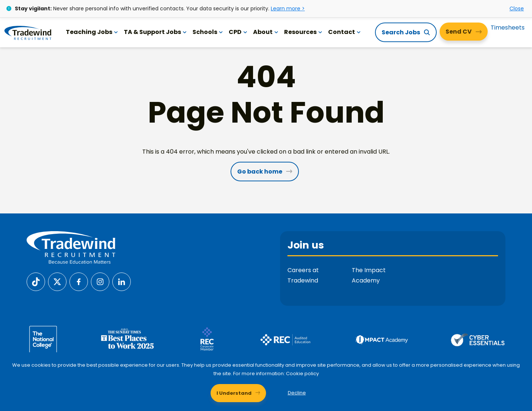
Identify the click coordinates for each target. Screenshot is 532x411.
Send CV (459, 32)
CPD (238, 32)
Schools (208, 32)
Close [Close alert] (517, 8)
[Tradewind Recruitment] (28, 32)
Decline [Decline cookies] (297, 393)
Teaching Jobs (92, 32)
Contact (344, 32)
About (266, 32)
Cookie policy (302, 374)
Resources (303, 32)
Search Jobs (401, 32)
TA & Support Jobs (155, 32)
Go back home (260, 172)
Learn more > (288, 8)
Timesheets (508, 28)
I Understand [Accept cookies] (234, 393)
